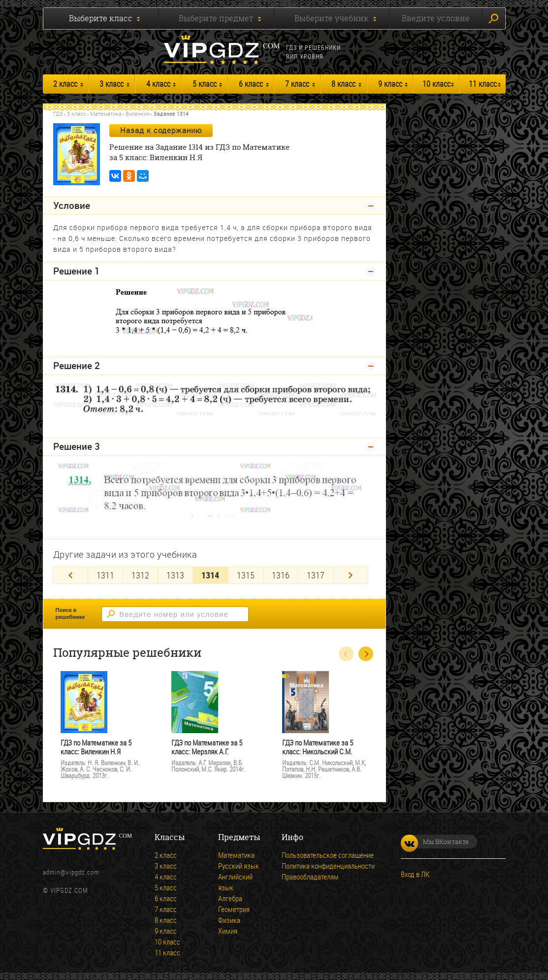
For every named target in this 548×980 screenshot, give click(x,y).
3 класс (112, 84)
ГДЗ (58, 114)
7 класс (297, 84)
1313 (175, 575)
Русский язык (239, 866)
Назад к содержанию (161, 130)
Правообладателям (310, 877)
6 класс (251, 84)
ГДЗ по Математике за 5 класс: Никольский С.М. (318, 747)
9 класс (390, 84)
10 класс (436, 84)
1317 (316, 575)
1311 (105, 575)
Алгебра (230, 898)
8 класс (343, 84)
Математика (106, 114)
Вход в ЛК (415, 874)
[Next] (351, 575)
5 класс (205, 84)
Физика (229, 920)
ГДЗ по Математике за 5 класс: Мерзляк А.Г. (207, 747)
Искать (493, 19)
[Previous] (70, 575)
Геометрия (234, 909)
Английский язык (235, 882)
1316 (281, 575)
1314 (210, 575)
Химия (228, 931)
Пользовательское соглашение (328, 855)
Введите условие (436, 18)
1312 (140, 575)
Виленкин (138, 114)
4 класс (158, 84)
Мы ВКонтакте (435, 842)
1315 (246, 575)
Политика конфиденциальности (328, 866)
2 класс (65, 84)
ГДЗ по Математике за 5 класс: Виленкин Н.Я (96, 747)
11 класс (483, 84)
